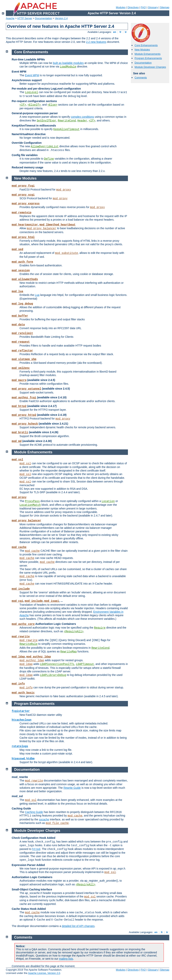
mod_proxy (64, 190)
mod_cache (19, 547)
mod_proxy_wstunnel (26, 389)
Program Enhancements (148, 58)
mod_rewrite (21, 637)
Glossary (153, 7)
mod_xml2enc (21, 368)
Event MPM (32, 75)
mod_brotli (20, 432)
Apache (10, 18)
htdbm (30, 759)
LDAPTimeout (85, 664)
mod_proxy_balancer (41, 228)
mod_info (18, 684)
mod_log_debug (22, 304)
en (114, 32)
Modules (121, 7)
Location (108, 501)
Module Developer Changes (150, 67)
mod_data (18, 325)
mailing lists (66, 959)
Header (82, 121)
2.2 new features (96, 42)
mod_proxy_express (26, 204)
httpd (36, 849)
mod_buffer (20, 316)
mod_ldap (18, 657)
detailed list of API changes (78, 926)
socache (44, 819)
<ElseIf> (34, 105)
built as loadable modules (68, 63)
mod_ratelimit (22, 333)
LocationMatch (30, 505)
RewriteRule (28, 644)
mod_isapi (52, 601)
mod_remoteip (22, 213)
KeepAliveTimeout (66, 129)
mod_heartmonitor (25, 225)
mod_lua (17, 291)
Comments (141, 78)
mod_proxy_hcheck (25, 424)
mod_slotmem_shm (24, 359)
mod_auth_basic (23, 693)
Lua (37, 295)
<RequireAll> (74, 631)
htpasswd (18, 759)
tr (126, 32)
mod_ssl (17, 460)
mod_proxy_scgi (23, 195)
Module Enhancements (148, 54)
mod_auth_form (22, 262)
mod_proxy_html (23, 237)
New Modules (142, 50)
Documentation (43, 18)
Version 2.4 (61, 18)
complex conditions (82, 117)
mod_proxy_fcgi (23, 186)
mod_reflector (22, 351)
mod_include (21, 589)
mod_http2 (19, 406)
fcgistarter (21, 711)
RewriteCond (67, 121)
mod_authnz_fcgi (24, 398)
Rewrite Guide (72, 788)
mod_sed (17, 249)
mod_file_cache (57, 823)
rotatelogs (20, 746)
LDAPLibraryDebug (53, 675)
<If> (23, 105)
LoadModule (68, 67)
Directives (133, 7)
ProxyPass (32, 501)
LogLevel (31, 92)
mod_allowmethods (25, 279)
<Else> (52, 105)
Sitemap (165, 7)
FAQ (143, 7)
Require (100, 628)
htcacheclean (22, 720)
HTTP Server (25, 18)
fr (120, 32)
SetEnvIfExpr (47, 121)
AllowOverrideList (45, 146)
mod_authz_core (23, 624)
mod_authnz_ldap (39, 657)
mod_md (17, 441)
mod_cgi (17, 601)
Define (49, 159)
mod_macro (19, 380)
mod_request (21, 342)
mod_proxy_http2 (24, 415)
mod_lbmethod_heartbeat (57, 225)
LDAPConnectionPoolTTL (57, 664)
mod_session (21, 270)
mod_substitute (66, 253)
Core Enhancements (146, 45)
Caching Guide (34, 812)
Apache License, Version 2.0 (44, 973)
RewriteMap (69, 652)
